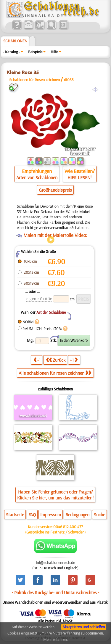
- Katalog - (11, 52)
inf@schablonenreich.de (55, 563)
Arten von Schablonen (37, 177)
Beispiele (35, 52)
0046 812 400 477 (68, 527)
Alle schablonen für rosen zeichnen (55, 373)
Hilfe (54, 52)
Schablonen (15, 41)
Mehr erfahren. (55, 639)
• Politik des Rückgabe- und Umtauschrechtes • (55, 592)
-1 (37, 360)
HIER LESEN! (79, 177)
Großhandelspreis (55, 190)
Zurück (56, 360)
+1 (74, 360)
